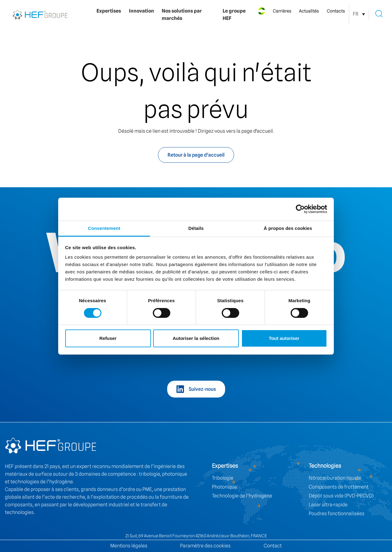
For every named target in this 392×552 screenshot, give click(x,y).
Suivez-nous (202, 389)
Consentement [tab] (104, 228)
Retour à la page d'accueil (196, 155)
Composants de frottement (339, 487)
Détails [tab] (196, 228)
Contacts (336, 11)
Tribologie (223, 478)
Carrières (282, 11)
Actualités (309, 11)
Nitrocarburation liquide (335, 478)
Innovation (141, 11)
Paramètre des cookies (205, 546)
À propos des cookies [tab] (288, 228)
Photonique (224, 487)
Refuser (108, 338)
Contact (273, 546)
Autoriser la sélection (196, 338)
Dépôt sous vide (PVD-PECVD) (341, 496)
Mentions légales (129, 546)
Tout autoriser (284, 338)
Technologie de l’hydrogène (242, 496)
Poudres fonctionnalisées (337, 514)
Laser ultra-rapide (328, 505)
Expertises (109, 11)
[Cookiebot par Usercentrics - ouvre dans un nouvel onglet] (300, 209)
